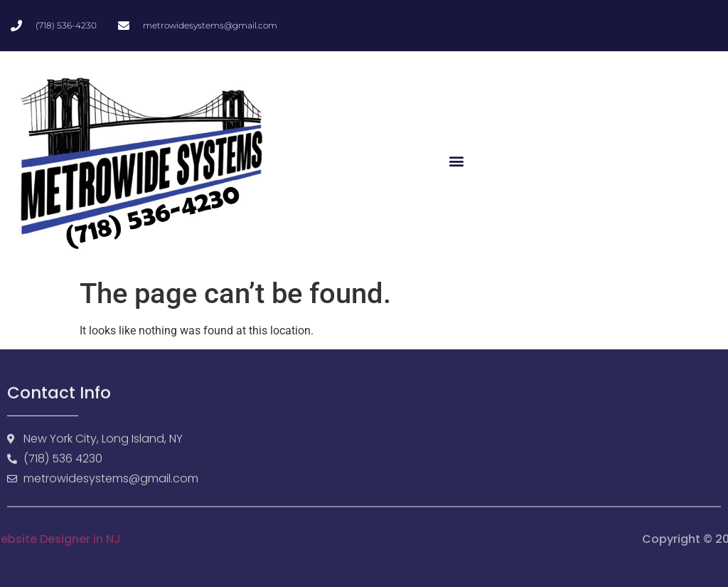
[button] (456, 161)
